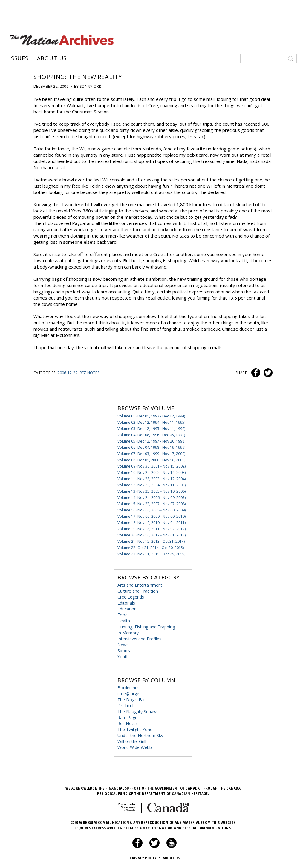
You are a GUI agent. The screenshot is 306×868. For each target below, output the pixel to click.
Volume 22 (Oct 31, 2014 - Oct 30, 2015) (151, 547)
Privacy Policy (146, 858)
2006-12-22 (68, 373)
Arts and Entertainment (140, 585)
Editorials (126, 603)
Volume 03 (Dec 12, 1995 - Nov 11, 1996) (151, 428)
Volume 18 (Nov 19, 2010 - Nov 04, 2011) (152, 522)
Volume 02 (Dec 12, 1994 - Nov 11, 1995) (151, 422)
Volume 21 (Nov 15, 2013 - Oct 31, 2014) (151, 541)
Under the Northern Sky (140, 735)
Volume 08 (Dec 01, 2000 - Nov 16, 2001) (151, 460)
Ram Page (127, 717)
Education (127, 609)
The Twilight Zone (135, 729)
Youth (123, 656)
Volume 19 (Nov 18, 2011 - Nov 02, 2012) (152, 529)
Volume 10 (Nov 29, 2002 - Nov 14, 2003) (152, 472)
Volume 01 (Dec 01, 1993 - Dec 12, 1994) (151, 416)
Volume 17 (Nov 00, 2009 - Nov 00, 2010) (152, 516)
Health (124, 620)
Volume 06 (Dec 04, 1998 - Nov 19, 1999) (151, 447)
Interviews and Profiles (139, 638)
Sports (124, 650)
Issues (19, 58)
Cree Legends (131, 597)
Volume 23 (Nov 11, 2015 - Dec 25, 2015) (151, 554)
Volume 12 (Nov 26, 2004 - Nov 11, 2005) (152, 485)
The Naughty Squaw (137, 711)
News (123, 644)
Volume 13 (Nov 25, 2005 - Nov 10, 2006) (152, 491)
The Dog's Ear (131, 699)
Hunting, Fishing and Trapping (146, 626)
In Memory (128, 632)
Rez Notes (89, 373)
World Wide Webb (135, 747)
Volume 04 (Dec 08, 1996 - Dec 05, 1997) (151, 435)
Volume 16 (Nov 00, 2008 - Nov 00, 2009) (152, 510)
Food (123, 615)
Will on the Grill (132, 741)
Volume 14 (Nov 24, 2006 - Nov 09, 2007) (152, 497)
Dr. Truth (126, 705)
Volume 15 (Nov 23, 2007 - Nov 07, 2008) (152, 504)
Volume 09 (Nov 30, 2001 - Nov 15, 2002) (152, 466)
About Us (52, 58)
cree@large (128, 693)
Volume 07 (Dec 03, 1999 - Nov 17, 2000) (151, 453)
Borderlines (128, 687)
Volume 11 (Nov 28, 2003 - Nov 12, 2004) (152, 478)
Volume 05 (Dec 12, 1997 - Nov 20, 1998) (151, 441)
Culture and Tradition (138, 591)
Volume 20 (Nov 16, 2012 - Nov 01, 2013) (152, 535)
